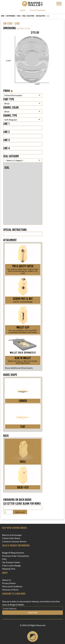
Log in (23, 10)
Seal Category (11, 156)
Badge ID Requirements (13, 553)
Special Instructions (15, 230)
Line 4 (6, 148)
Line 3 (6, 140)
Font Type (9, 99)
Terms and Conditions (12, 586)
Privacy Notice (9, 583)
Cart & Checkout (37, 10)
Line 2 (6, 132)
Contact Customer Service (14, 541)
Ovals (19, 16)
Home (3, 16)
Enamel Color (11, 108)
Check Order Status (11, 538)
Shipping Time (9, 569)
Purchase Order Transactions (16, 556)
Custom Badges (11, 16)
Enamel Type (10, 116)
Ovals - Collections (28, 16)
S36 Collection (40, 16)
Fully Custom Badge (11, 566)
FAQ (4, 559)
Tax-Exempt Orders (11, 562)
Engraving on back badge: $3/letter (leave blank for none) (22, 502)
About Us (7, 580)
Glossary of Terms (10, 590)
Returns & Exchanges (12, 535)
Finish (8, 91)
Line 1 (6, 124)
